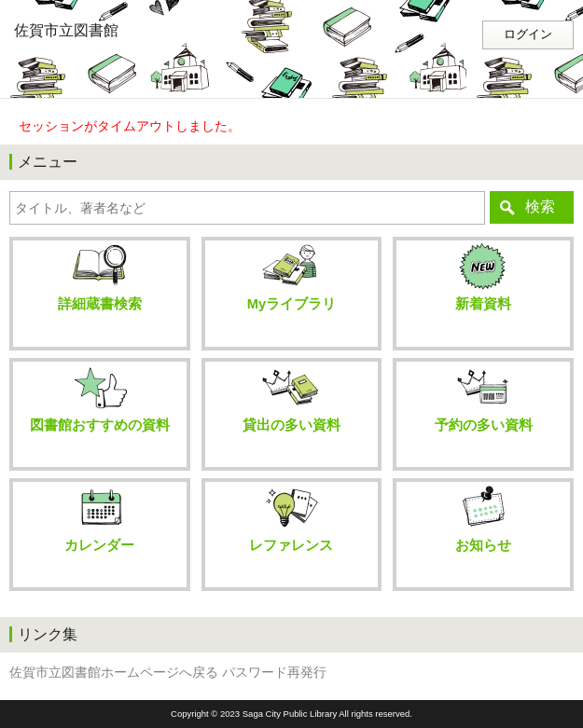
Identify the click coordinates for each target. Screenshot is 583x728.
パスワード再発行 (274, 673)
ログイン (528, 34)
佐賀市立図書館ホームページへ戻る (114, 673)
